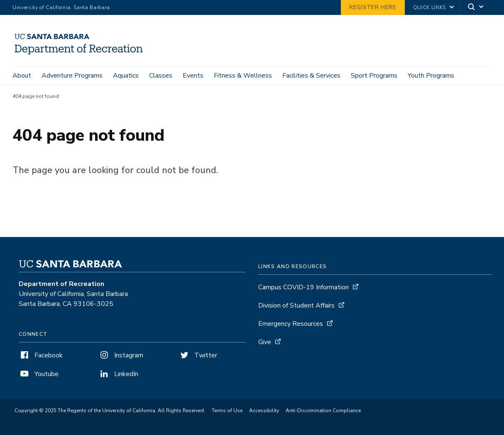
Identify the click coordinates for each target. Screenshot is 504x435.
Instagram (121, 355)
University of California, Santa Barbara (61, 7)
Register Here (373, 7)
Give (265, 342)
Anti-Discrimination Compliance (323, 411)
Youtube (39, 374)
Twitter (198, 355)
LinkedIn (118, 374)
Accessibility (264, 411)
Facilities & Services (311, 76)
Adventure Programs (72, 76)
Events (193, 76)
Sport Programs (374, 76)
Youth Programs (431, 76)
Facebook (41, 355)
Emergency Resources (291, 324)
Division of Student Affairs (296, 305)
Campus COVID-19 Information (303, 287)
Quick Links (429, 7)
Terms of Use (227, 411)
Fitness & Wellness (243, 76)
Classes (161, 76)
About (22, 76)
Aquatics (126, 76)
